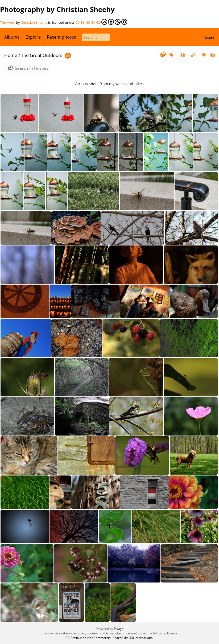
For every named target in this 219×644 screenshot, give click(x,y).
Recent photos (61, 37)
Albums (12, 37)
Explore (33, 37)
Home (11, 55)
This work (8, 22)
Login (210, 37)
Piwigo (119, 629)
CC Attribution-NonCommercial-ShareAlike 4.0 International (109, 638)
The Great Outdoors (42, 55)
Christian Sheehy (34, 22)
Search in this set (32, 68)
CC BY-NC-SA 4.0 (101, 22)
